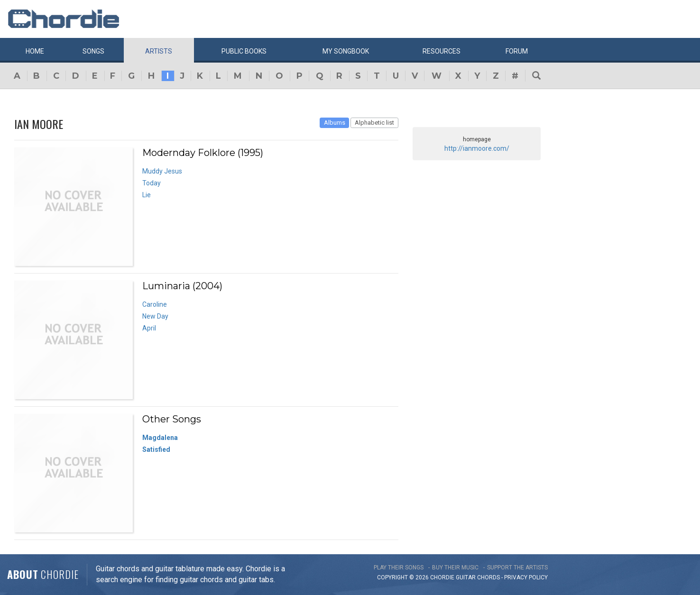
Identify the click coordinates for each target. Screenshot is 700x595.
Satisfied (156, 449)
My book (346, 51)
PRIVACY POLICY (526, 577)
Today (152, 183)
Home (35, 51)
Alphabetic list (374, 123)
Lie (147, 195)
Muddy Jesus (162, 171)
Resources (442, 51)
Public (244, 51)
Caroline (155, 304)
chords (488, 577)
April (149, 328)
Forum (517, 51)
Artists (159, 51)
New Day (155, 316)
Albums (335, 123)
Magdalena (160, 438)
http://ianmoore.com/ (477, 148)
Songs (93, 51)
